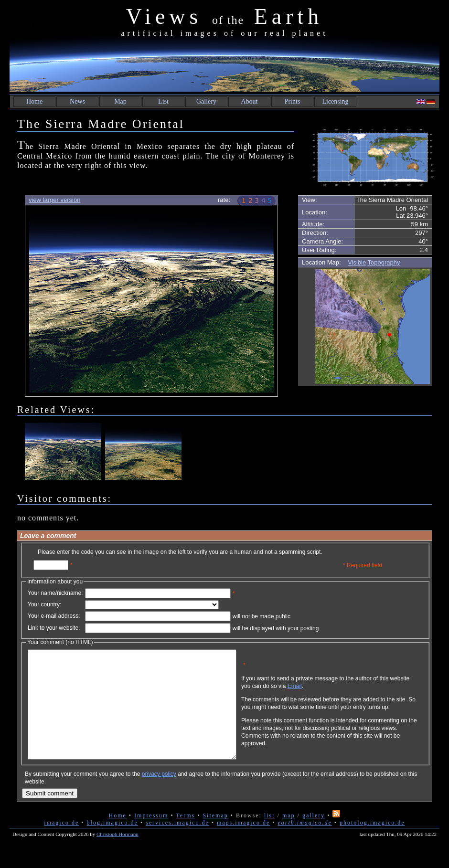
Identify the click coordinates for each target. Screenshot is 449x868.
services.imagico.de (177, 844)
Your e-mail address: (54, 616)
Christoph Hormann (118, 856)
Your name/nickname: (55, 593)
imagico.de (61, 844)
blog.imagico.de (112, 844)
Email (341, 693)
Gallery (206, 101)
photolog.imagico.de (372, 844)
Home (34, 101)
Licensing (335, 101)
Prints (293, 101)
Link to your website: (54, 628)
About (250, 101)
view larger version (54, 200)
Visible (357, 262)
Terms (185, 837)
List (163, 101)
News (77, 101)
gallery (314, 837)
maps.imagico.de (243, 844)
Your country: (44, 604)
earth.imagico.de (305, 844)
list (270, 837)
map (289, 837)
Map (120, 101)
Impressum (151, 837)
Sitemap (215, 837)
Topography (384, 262)
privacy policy (159, 795)
